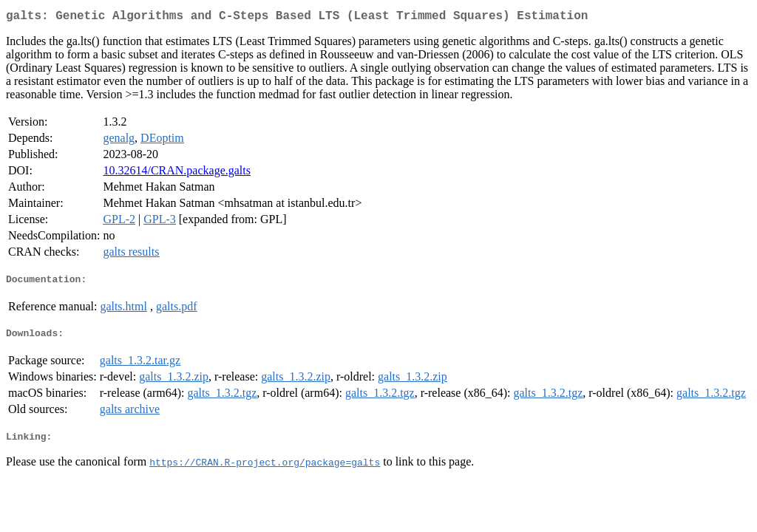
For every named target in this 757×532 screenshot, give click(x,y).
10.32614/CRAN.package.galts (177, 173)
